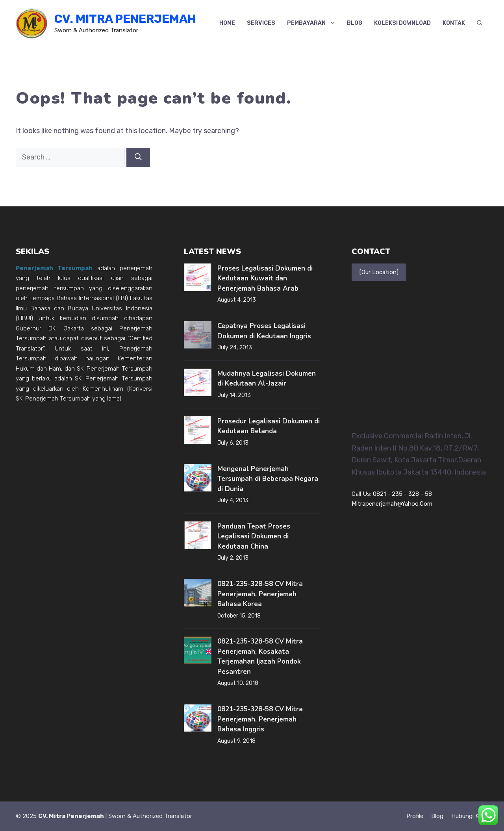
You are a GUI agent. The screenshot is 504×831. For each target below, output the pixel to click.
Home (227, 23)
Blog (355, 23)
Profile (415, 816)
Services (261, 23)
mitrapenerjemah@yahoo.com (392, 504)
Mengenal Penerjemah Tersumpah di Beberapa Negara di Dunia (268, 479)
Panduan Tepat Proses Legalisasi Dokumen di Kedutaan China (254, 536)
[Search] (138, 157)
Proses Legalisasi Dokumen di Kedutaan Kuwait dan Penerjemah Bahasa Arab (265, 278)
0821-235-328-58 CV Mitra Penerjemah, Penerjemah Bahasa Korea (260, 594)
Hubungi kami (470, 816)
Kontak (454, 23)
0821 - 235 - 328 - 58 (402, 494)
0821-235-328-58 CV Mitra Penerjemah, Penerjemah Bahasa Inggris (260, 719)
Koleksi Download (402, 23)
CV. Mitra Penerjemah (125, 19)
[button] (480, 23)
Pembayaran (314, 23)
